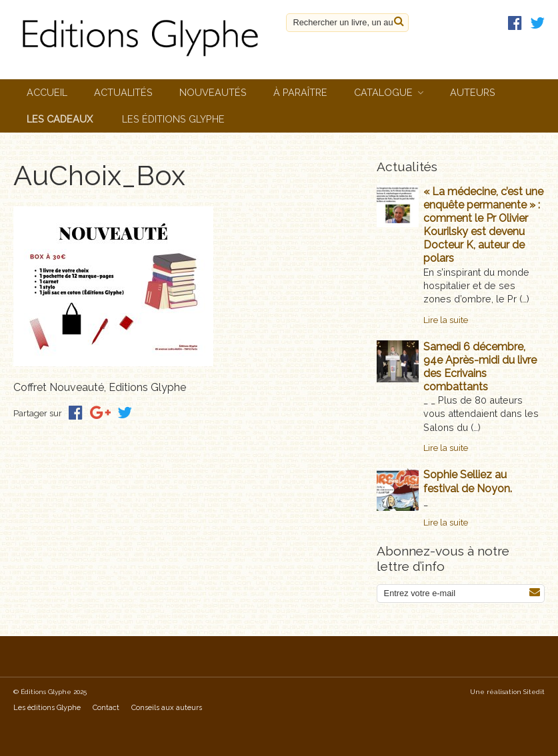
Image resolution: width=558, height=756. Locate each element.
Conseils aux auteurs (167, 708)
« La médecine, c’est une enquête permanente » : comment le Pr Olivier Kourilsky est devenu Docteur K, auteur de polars (483, 225)
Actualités (123, 92)
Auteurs (473, 92)
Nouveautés (213, 92)
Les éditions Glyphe (173, 119)
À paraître (300, 92)
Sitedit (534, 692)
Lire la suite (446, 320)
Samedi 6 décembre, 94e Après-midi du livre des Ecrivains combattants (480, 367)
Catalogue (383, 92)
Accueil (47, 92)
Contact (106, 708)
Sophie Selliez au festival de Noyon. (468, 481)
